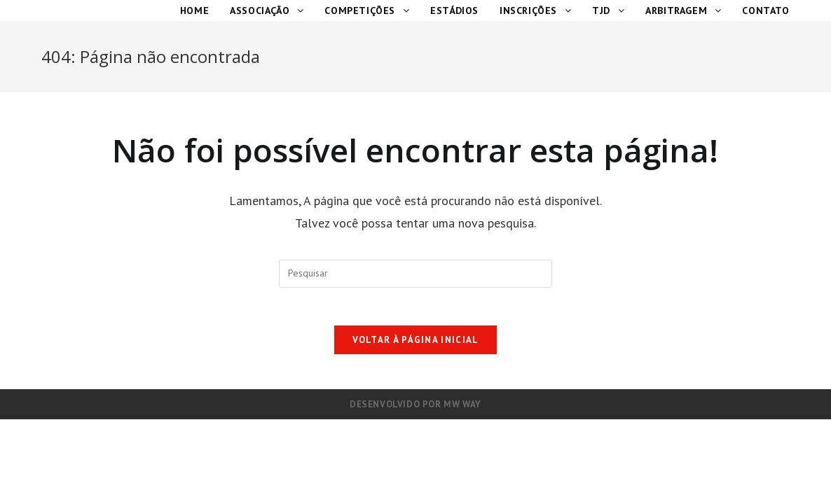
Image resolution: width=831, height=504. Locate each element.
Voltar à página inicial (416, 344)
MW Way (462, 408)
